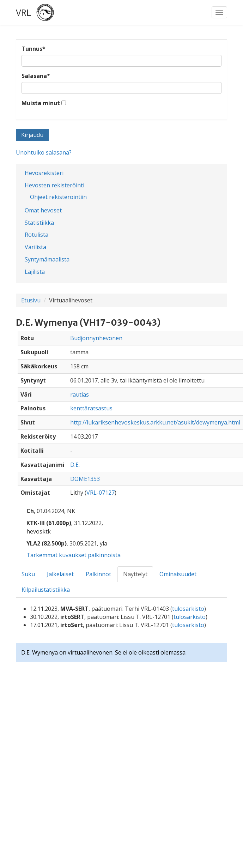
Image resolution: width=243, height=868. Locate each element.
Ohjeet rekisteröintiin (58, 197)
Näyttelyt (135, 574)
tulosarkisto (188, 609)
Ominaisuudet (178, 574)
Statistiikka (39, 223)
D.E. (75, 465)
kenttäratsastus (91, 408)
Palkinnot (98, 574)
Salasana (36, 76)
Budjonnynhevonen (96, 338)
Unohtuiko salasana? (44, 152)
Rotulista (37, 235)
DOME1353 (85, 479)
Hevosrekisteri (44, 173)
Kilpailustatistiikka (46, 590)
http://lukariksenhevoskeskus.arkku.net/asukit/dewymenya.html (155, 422)
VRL (23, 12)
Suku (28, 574)
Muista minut (41, 103)
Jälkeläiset (60, 574)
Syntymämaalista (47, 259)
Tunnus (34, 49)
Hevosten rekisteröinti (54, 185)
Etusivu (31, 300)
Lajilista (35, 272)
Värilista (35, 247)
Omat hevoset (43, 210)
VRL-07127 (101, 493)
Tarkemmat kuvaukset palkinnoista (74, 555)
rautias (80, 394)
